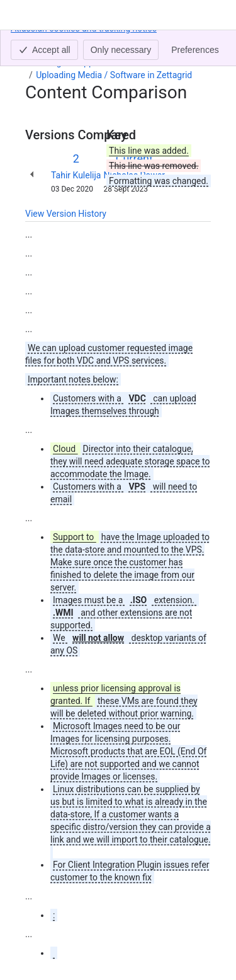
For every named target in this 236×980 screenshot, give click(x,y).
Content (41, 43)
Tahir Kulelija (76, 175)
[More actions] (199, 47)
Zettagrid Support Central (85, 62)
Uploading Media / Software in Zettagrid (114, 75)
